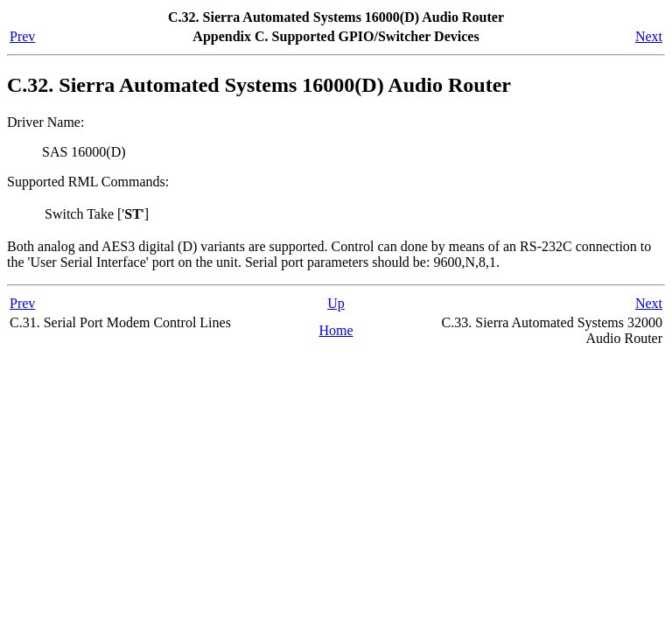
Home (336, 330)
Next (649, 36)
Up (336, 303)
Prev (22, 36)
